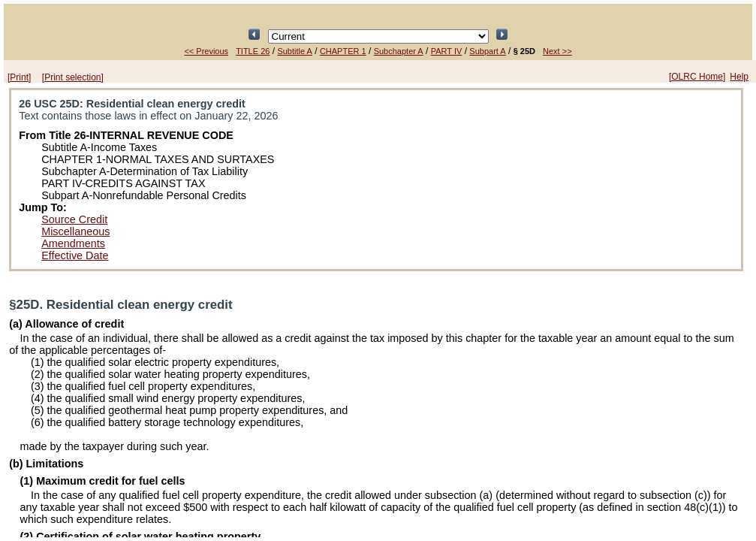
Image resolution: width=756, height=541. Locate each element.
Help (739, 77)
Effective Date (75, 255)
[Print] (19, 77)
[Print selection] (73, 77)
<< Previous (206, 51)
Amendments (73, 243)
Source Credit (74, 219)
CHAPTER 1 (343, 51)
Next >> (557, 51)
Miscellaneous (75, 231)
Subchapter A (399, 51)
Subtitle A (294, 51)
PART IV (447, 51)
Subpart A (487, 51)
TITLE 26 (253, 51)
